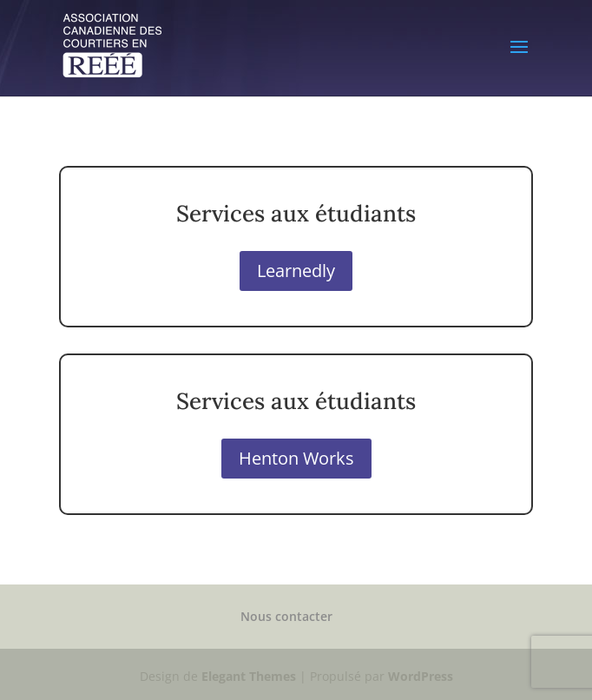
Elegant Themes (249, 676)
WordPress (421, 676)
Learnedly (296, 271)
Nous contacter (286, 616)
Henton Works (296, 458)
